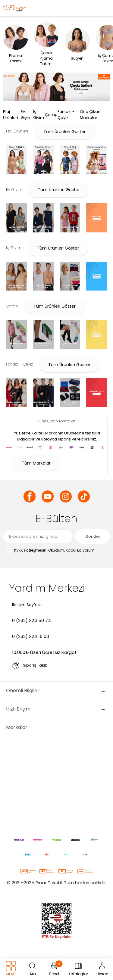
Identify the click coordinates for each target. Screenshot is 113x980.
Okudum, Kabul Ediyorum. (51, 551)
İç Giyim (39, 115)
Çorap (51, 115)
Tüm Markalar (36, 463)
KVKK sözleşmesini (31, 550)
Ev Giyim (26, 115)
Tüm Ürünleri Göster (64, 132)
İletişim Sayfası (26, 605)
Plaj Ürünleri (11, 115)
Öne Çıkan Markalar (90, 115)
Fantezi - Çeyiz (66, 115)
